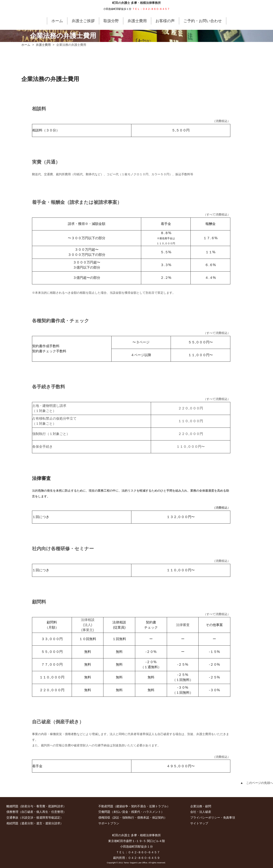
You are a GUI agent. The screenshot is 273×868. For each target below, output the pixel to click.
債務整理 (12, 812)
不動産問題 (106, 806)
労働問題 (104, 812)
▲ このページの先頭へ (257, 783)
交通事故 (12, 818)
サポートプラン (109, 823)
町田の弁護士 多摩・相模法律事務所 (136, 3)
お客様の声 (165, 21)
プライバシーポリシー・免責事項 (213, 818)
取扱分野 (111, 21)
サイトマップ (199, 823)
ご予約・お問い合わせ (203, 21)
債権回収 (104, 818)
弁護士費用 (137, 21)
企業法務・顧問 (201, 806)
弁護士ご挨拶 (83, 21)
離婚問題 (12, 806)
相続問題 (12, 823)
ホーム (57, 21)
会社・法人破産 (201, 812)
